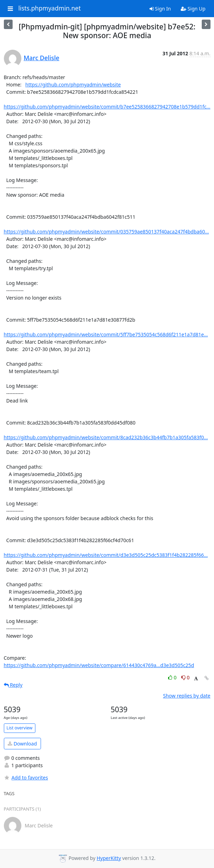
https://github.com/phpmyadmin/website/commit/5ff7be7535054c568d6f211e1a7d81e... (106, 334)
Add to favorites (26, 778)
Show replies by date (187, 696)
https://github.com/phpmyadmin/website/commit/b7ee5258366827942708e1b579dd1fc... (107, 107)
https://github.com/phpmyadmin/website (73, 85)
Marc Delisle (42, 58)
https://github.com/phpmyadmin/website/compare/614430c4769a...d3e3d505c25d (99, 665)
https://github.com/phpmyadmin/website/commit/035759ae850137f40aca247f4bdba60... (106, 232)
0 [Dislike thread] (186, 677)
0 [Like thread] (173, 677)
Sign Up (193, 9)
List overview (20, 728)
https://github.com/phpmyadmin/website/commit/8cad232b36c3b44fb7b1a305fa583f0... (106, 437)
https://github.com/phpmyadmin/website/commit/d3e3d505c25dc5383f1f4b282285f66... (106, 555)
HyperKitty (109, 858)
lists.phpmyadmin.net (49, 8)
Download (22, 744)
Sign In (160, 9)
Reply (13, 685)
